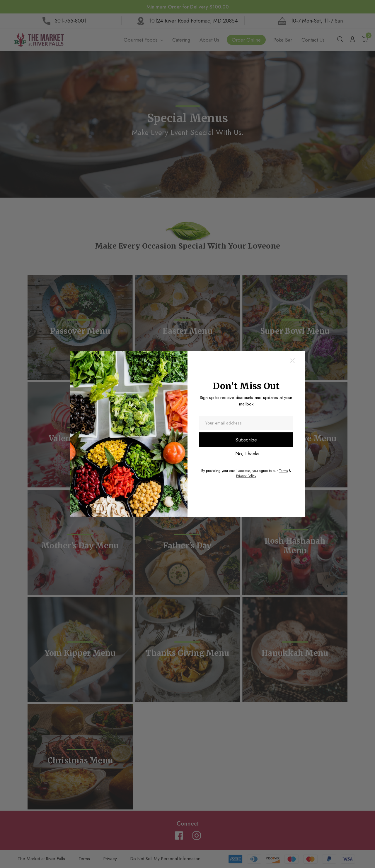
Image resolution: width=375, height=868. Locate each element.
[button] (292, 361)
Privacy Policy (246, 476)
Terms (283, 470)
